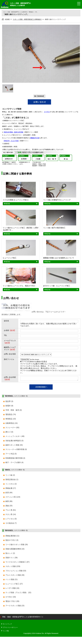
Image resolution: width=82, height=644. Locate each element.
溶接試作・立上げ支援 (11, 141)
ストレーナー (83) (12, 428)
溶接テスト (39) (11, 558)
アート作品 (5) (11, 454)
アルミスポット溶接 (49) (15, 576)
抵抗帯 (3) (9, 402)
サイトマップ (7, 625)
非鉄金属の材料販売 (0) (14, 441)
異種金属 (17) (11, 489)
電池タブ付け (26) (12, 602)
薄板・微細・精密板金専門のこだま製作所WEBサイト (23, 617)
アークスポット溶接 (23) (15, 606)
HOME (7, 19)
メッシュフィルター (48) (15, 437)
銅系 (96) (9, 502)
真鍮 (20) (9, 506)
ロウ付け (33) (11, 598)
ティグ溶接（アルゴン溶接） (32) (18, 593)
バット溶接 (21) (11, 580)
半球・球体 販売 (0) (14, 411)
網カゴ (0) (9, 433)
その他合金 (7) (11, 524)
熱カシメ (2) (10, 554)
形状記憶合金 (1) (12, 480)
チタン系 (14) (11, 515)
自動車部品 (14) (11, 424)
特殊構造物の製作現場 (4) (15, 459)
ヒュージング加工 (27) (14, 584)
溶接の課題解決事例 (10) (15, 550)
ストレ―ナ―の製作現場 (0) (16, 450)
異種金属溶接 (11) (12, 536)
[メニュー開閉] (77, 4)
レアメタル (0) (11, 519)
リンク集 (6, 631)
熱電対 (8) (9, 406)
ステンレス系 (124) (13, 498)
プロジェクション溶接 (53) (16, 571)
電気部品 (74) (11, 415)
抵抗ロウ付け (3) (12, 541)
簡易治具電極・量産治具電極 (13, 132)
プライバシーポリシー (10, 628)
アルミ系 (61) (11, 511)
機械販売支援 (35, 138)
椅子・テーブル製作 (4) (14, 463)
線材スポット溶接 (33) (14, 446)
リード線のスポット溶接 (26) (17, 545)
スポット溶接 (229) (13, 567)
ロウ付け (47, 112)
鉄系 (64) (9, 493)
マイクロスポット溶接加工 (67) (17, 563)
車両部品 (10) (11, 419)
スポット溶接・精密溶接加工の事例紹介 (27, 19)
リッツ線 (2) (10, 476)
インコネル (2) (11, 484)
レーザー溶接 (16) (12, 589)
